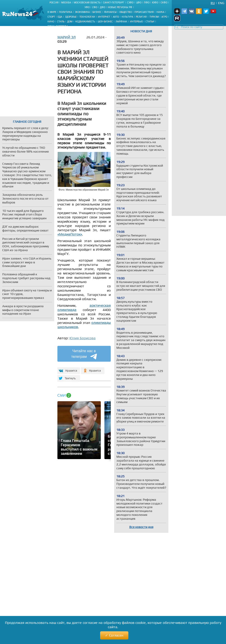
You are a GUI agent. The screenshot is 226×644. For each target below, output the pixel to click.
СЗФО (130, 2)
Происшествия (144, 12)
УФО (87, 7)
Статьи (150, 21)
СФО (95, 7)
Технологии (87, 17)
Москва (66, 2)
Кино (51, 21)
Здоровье (71, 17)
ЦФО (139, 2)
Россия (54, 2)
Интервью (136, 21)
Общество (126, 12)
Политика (66, 12)
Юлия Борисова (82, 338)
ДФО (102, 7)
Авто (116, 17)
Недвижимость (85, 21)
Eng (221, 3)
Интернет (104, 17)
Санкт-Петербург (114, 2)
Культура (127, 17)
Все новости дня (141, 527)
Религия (141, 17)
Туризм (154, 17)
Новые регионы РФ (120, 7)
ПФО (147, 2)
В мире (52, 12)
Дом (70, 21)
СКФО (164, 2)
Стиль (61, 21)
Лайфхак (121, 21)
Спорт (51, 17)
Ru (213, 3)
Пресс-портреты (58, 26)
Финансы (110, 12)
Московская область (87, 2)
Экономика (82, 12)
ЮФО (155, 2)
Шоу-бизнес (105, 21)
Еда (60, 17)
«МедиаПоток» (70, 234)
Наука (160, 12)
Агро (164, 17)
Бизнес (97, 12)
